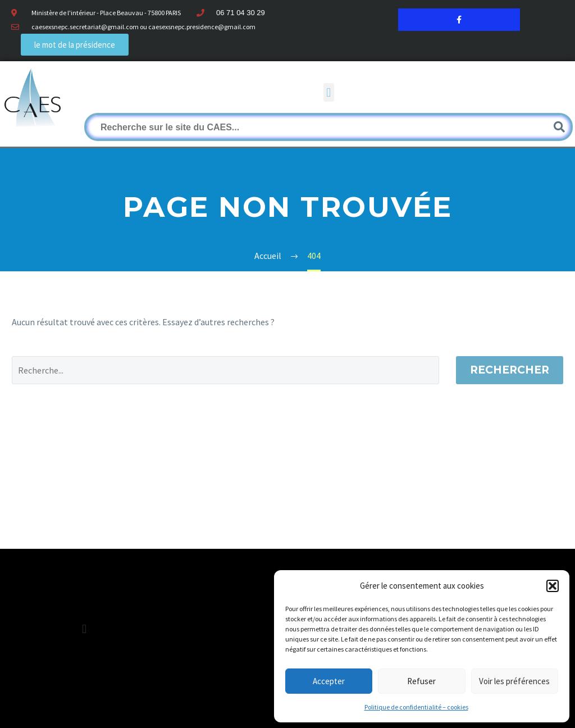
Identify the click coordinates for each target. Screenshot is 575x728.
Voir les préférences (514, 681)
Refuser (421, 681)
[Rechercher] (328, 127)
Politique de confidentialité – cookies (416, 707)
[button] (553, 586)
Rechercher (510, 370)
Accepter (329, 681)
